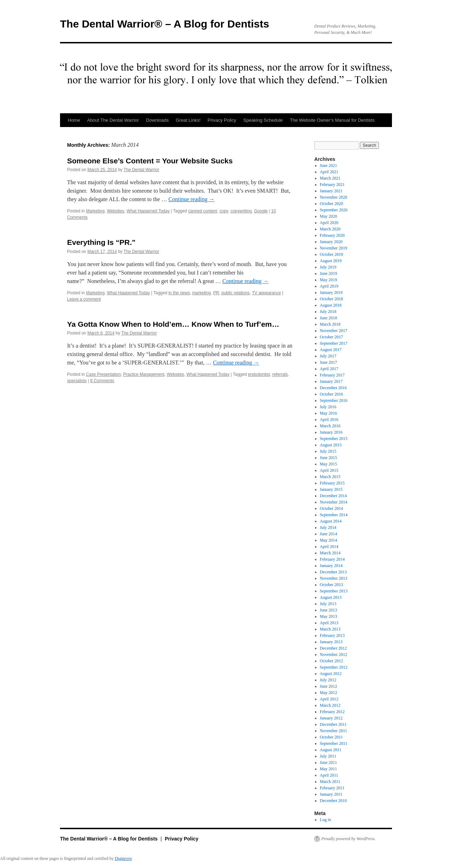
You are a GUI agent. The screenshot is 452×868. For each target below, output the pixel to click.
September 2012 (334, 667)
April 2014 (329, 547)
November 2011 (334, 731)
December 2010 (333, 801)
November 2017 (334, 331)
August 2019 (331, 261)
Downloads (157, 120)
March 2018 (330, 324)
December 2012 (333, 648)
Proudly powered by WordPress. (349, 839)
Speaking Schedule (263, 120)
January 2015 (331, 489)
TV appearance (267, 293)
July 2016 (328, 407)
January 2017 (331, 381)
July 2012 (328, 680)
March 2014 (330, 553)
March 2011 (330, 782)
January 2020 (331, 242)
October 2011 (331, 737)
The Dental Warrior (141, 170)
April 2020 (329, 223)
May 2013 (329, 616)
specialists (77, 381)
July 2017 (328, 356)
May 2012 (329, 693)
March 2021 (330, 178)
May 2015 (329, 464)
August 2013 (331, 597)
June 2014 (329, 534)
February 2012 (332, 712)
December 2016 (333, 388)
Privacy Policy (222, 120)
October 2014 (332, 508)
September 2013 (334, 591)
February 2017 (332, 375)
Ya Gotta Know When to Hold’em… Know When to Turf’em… (173, 324)
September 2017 (334, 343)
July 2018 (328, 312)
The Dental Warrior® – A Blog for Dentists (165, 24)
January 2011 (331, 794)
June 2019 (329, 273)
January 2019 (331, 293)
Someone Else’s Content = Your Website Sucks (150, 161)
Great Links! (188, 120)
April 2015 (329, 470)
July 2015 (328, 451)
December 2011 (333, 724)
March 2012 (330, 705)
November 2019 (334, 248)
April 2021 (329, 172)
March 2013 (330, 629)
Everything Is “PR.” (101, 242)
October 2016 (332, 394)
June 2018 (329, 318)
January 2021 (331, 191)
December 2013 (333, 572)
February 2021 (332, 185)
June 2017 (329, 362)
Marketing (95, 211)
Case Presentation (103, 374)
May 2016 (329, 413)
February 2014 (332, 559)
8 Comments (102, 381)
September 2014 (334, 515)
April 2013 (329, 623)
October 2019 (332, 254)
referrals (280, 374)
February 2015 (332, 483)
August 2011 (331, 750)
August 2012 (331, 674)
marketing (201, 293)
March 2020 (330, 229)
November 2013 (334, 578)
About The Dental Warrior (113, 120)
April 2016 (329, 420)
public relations (236, 293)
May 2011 (329, 769)
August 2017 (331, 350)
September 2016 (334, 400)
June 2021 (329, 165)
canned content (203, 211)
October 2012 (332, 661)
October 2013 (332, 585)
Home (74, 120)
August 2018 (331, 305)
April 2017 (329, 369)
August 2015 (331, 445)
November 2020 (334, 197)
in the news (179, 293)
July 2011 (328, 756)
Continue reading (192, 199)
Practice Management (144, 374)
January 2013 (331, 642)
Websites (116, 211)
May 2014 (329, 540)
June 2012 (329, 686)
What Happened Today (148, 211)
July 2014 (328, 528)
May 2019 (329, 280)
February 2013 (332, 635)
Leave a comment (84, 299)
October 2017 (332, 337)
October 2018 (332, 299)
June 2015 (329, 458)
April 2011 (329, 775)
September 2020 (334, 210)
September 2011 (334, 743)
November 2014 (334, 502)
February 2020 (332, 235)
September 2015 (334, 439)
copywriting (241, 211)
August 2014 (331, 521)
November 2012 (334, 655)
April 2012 (329, 699)
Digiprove (123, 858)
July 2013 (328, 604)
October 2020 (332, 204)
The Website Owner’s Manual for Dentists (332, 120)
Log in (326, 820)
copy (224, 211)
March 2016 (330, 426)
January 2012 (331, 718)
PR (216, 293)
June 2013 (329, 610)
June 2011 (329, 762)
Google (261, 211)
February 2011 (332, 788)
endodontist (259, 374)
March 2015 (330, 477)
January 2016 (331, 432)
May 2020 (329, 216)
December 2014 (333, 496)
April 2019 (329, 286)
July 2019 (328, 267)
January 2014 (331, 566)
